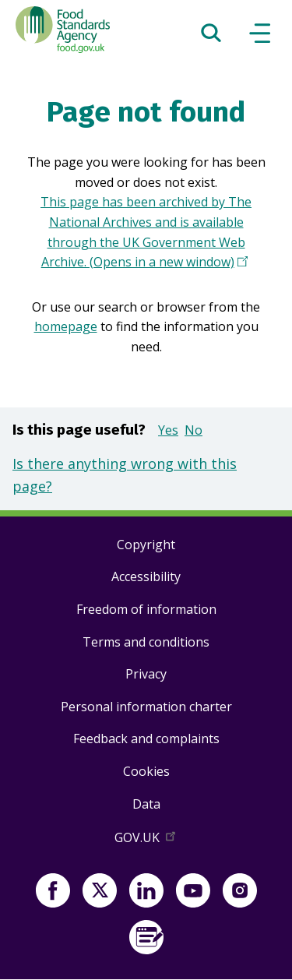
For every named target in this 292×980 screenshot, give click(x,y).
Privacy (146, 674)
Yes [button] (168, 430)
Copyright (146, 545)
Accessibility (146, 576)
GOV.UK (146, 841)
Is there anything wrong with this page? (125, 475)
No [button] (193, 430)
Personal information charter (146, 707)
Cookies (146, 771)
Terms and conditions (146, 642)
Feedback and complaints (146, 739)
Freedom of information (146, 609)
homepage (66, 326)
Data (146, 804)
